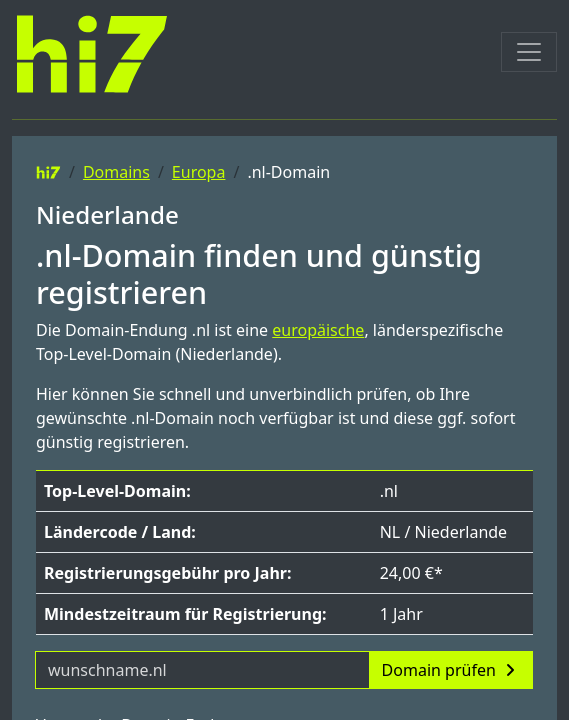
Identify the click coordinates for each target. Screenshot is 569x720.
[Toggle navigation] (529, 52)
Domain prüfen (451, 670)
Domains (116, 172)
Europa (199, 172)
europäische (318, 330)
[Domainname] (202, 670)
